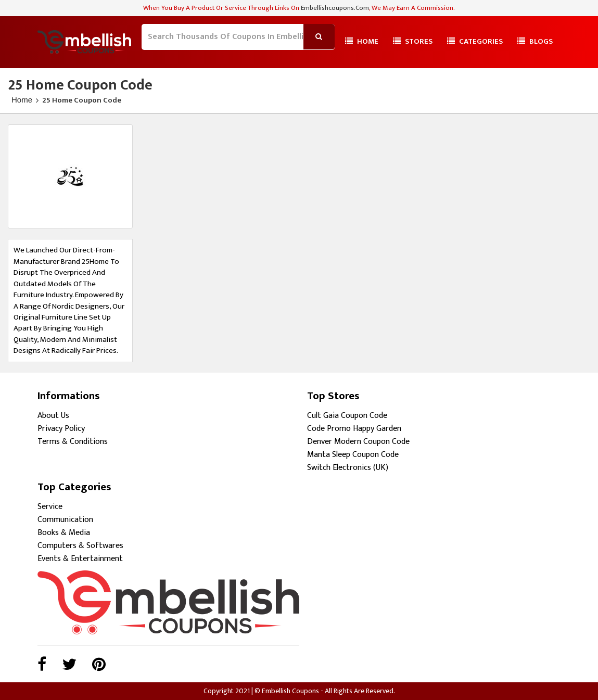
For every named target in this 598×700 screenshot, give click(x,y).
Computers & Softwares (80, 546)
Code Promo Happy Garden (354, 429)
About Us (53, 416)
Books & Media (64, 533)
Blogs (535, 41)
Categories (475, 41)
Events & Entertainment (80, 559)
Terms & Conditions (73, 442)
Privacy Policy (61, 429)
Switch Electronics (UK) (348, 468)
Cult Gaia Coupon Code (347, 416)
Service (50, 507)
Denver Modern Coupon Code (358, 442)
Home (362, 41)
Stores (413, 41)
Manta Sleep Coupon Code (353, 455)
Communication (65, 520)
